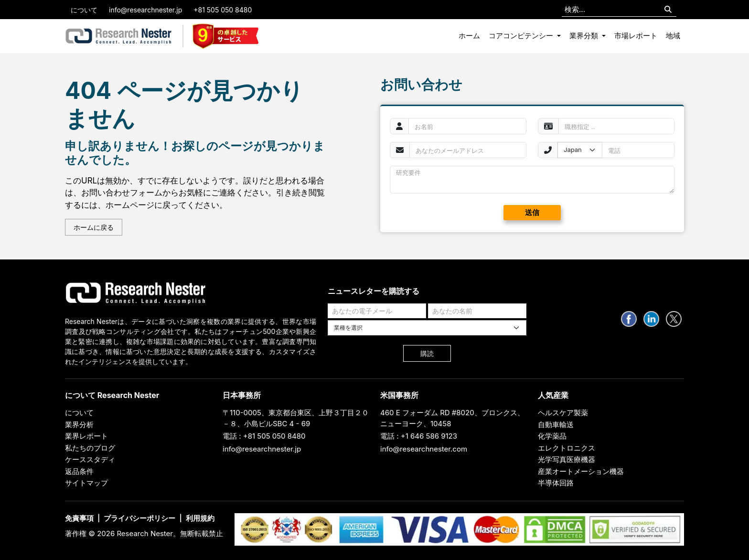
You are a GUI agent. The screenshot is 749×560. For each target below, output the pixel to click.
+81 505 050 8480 (223, 10)
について (84, 10)
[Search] (668, 10)
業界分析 (79, 425)
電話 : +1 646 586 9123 (419, 436)
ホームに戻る (94, 227)
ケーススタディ (90, 459)
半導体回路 (556, 483)
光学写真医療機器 (567, 459)
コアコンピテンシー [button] (522, 36)
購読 (427, 353)
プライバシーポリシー (139, 518)
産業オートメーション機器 (581, 471)
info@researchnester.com (424, 449)
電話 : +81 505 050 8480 (264, 436)
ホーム (469, 36)
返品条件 (79, 471)
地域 (673, 36)
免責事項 (79, 518)
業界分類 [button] (585, 36)
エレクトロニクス (567, 448)
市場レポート (636, 36)
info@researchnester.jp (145, 10)
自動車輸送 (556, 425)
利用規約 (200, 518)
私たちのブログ (90, 448)
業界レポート (86, 436)
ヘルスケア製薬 (563, 413)
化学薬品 (552, 436)
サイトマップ (86, 483)
